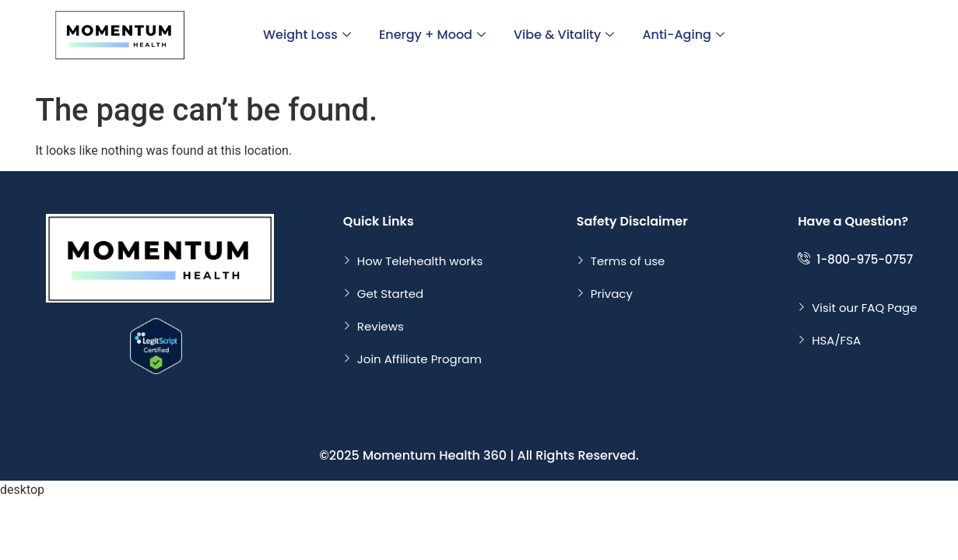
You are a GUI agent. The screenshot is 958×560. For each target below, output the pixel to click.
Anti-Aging (683, 35)
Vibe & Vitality (564, 35)
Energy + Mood (432, 35)
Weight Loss (307, 35)
